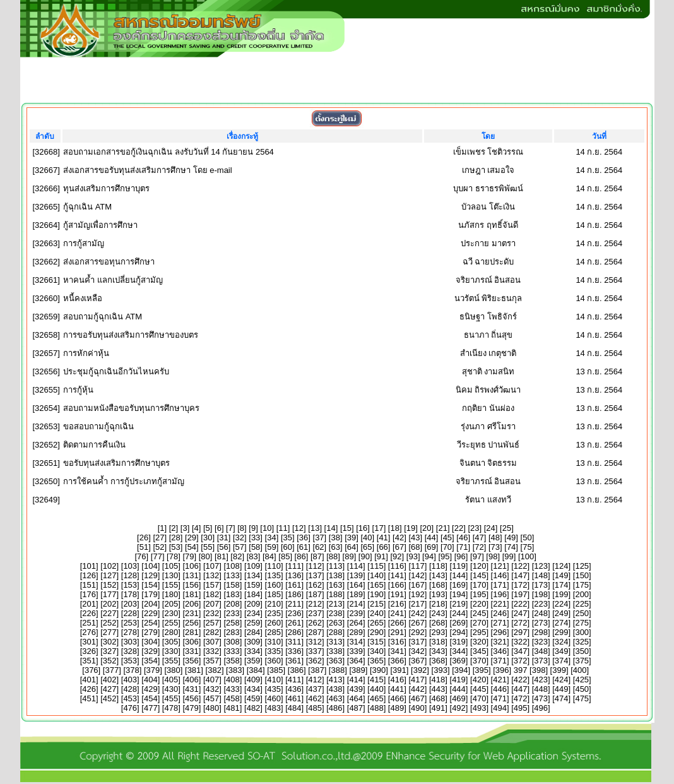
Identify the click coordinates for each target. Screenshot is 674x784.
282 (213, 632)
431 (192, 689)
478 (171, 708)
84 (269, 556)
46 (463, 538)
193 (439, 594)
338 (336, 651)
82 (237, 556)
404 (151, 680)
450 (582, 689)
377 (112, 670)
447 (521, 689)
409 (254, 680)
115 (377, 566)
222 (521, 604)
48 (495, 538)
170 (480, 585)
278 (130, 632)
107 (213, 566)
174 (562, 585)
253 (130, 623)
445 (480, 689)
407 (213, 680)
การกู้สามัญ (84, 243)
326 (89, 651)
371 (500, 661)
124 (562, 566)
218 (439, 604)
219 (459, 604)
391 (399, 670)
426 (89, 689)
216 (397, 604)
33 (256, 538)
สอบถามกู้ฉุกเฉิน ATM (103, 317)
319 (459, 642)
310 (274, 642)
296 (500, 632)
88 (333, 556)
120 (480, 566)
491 (439, 708)
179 (151, 594)
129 (151, 575)
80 (205, 556)
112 (315, 566)
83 (253, 556)
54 (192, 547)
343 (439, 651)
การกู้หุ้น (78, 390)
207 (213, 604)
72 (479, 547)
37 (319, 538)
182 (213, 594)
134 (254, 575)
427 (110, 689)
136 (295, 575)
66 (383, 547)
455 (171, 698)
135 (274, 575)
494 (500, 708)
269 (459, 623)
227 (110, 613)
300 (582, 632)
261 (295, 623)
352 (110, 661)
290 (377, 632)
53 (175, 547)
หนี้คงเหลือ (83, 298)
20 (427, 528)
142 (418, 575)
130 (171, 575)
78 (174, 556)
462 (315, 698)
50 (527, 538)
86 (301, 556)
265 (377, 623)
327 (110, 651)
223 (541, 604)
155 (171, 585)
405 (171, 680)
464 (356, 698)
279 (151, 632)
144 (459, 575)
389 (358, 670)
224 (562, 604)
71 (463, 547)
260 (274, 623)
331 (192, 651)
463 (336, 698)
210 (274, 604)
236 (295, 613)
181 (192, 594)
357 (213, 661)
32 (240, 538)
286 (295, 632)
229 (151, 613)
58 (256, 547)
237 (315, 613)
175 (582, 585)
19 (411, 528)
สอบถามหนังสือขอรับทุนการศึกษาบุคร (131, 408)
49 (511, 538)
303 (130, 642)
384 (256, 670)
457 (213, 698)
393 (440, 670)
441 (397, 689)
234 (254, 613)
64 (352, 547)
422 (521, 680)
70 (447, 547)
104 (151, 566)
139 (356, 575)
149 (562, 575)
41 (383, 538)
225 (582, 604)
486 (336, 708)
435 (274, 689)
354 (151, 661)
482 (254, 708)
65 (367, 547)
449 (562, 689)
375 (582, 661)
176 (89, 594)
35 (288, 538)
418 (439, 680)
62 (319, 547)
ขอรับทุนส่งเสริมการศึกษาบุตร (116, 463)
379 (153, 670)
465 (377, 698)
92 (397, 556)
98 (493, 556)
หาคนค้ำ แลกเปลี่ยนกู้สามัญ (113, 280)
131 (192, 575)
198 (541, 594)
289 (356, 632)
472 (521, 698)
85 (285, 556)
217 (418, 604)
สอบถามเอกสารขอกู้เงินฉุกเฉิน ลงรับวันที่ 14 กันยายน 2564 (168, 152)
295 (480, 632)
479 (192, 708)
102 (110, 566)
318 (439, 642)
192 (418, 594)
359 (254, 661)
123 (541, 566)
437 (315, 689)
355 (171, 661)
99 (509, 556)
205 (171, 604)
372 (521, 661)
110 (274, 566)
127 (110, 575)
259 (254, 623)
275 (582, 623)
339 (356, 651)
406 (192, 680)
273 (541, 623)
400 (580, 670)
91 (381, 556)
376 (92, 670)
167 (418, 585)
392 (420, 670)
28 (175, 538)
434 (254, 689)
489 (397, 708)
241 (397, 613)
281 (192, 632)
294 (459, 632)
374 (562, 661)
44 (431, 538)
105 (171, 566)
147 (521, 575)
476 (130, 708)
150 (582, 575)
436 (295, 689)
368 (439, 661)
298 (541, 632)
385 (276, 670)
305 (171, 642)
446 (500, 689)
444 (459, 689)
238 (336, 613)
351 (89, 661)
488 (377, 708)
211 (295, 604)
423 (541, 680)
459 (254, 698)
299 (562, 632)
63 (335, 547)
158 (233, 585)
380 (174, 670)
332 (213, 651)
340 (377, 651)
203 (130, 604)
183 (233, 594)
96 (461, 556)
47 (479, 538)
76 (141, 556)
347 (521, 651)
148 (541, 575)
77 (157, 556)
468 (439, 698)
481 (233, 708)
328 (130, 651)
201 (89, 604)
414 (356, 680)
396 (502, 670)
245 (480, 613)
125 (582, 566)
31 (223, 538)
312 (315, 642)
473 (541, 698)
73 (495, 547)
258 (233, 623)
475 (582, 698)
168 (439, 585)
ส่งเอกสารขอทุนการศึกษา (109, 262)
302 (110, 642)
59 (271, 547)
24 (490, 528)
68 (415, 547)
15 (347, 528)
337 (315, 651)
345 (480, 651)
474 (562, 698)
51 (144, 547)
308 (233, 642)
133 (233, 575)
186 (295, 594)
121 (500, 566)
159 (254, 585)
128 (130, 575)
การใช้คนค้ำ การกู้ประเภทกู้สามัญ (124, 481)
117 (418, 566)
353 (130, 661)
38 (335, 538)
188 (336, 594)
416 (397, 680)
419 (459, 680)
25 (507, 528)
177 (110, 594)
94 (429, 556)
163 (336, 585)
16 (363, 528)
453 (130, 698)
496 (541, 708)
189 (356, 594)
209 (254, 604)
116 (397, 566)
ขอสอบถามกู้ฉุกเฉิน (98, 426)
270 (480, 623)
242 (418, 613)
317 (418, 642)
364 (356, 661)
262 (315, 623)
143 (439, 575)
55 (208, 547)
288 (336, 632)
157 (213, 585)
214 (356, 604)
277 (110, 632)
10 (267, 528)
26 (144, 538)
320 (480, 642)
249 (562, 613)
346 (500, 651)
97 (477, 556)
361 (295, 661)
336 (295, 651)
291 (397, 632)
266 (397, 623)
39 (352, 538)
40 (367, 538)
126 (89, 575)
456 (192, 698)
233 (233, 613)
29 (192, 538)
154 (151, 585)
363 (336, 661)
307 (213, 642)
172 (521, 585)
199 (562, 594)
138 (336, 575)
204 (151, 604)
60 (288, 547)
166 (397, 585)
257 (213, 623)
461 (295, 698)
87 (317, 556)
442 (418, 689)
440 (377, 689)
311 (295, 642)
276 (89, 632)
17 (379, 528)
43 (415, 538)
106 (192, 566)
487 (356, 708)
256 (192, 623)
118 (439, 566)
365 (377, 661)
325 (582, 642)
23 (475, 528)
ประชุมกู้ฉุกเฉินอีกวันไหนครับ (116, 371)
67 (399, 547)
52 (160, 547)
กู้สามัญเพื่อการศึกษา (100, 225)
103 (130, 566)
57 (240, 547)
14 (331, 528)
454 (151, 698)
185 (274, 594)
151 (89, 585)
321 (500, 642)
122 (521, 566)
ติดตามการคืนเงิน (94, 445)
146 (500, 575)
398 (539, 670)
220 (480, 604)
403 (130, 680)
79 (189, 556)
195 (480, 594)
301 (89, 642)
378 (133, 670)
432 (213, 689)
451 (89, 698)
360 (274, 661)
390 (379, 670)
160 (274, 585)
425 (582, 680)
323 (541, 642)
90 (365, 556)
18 (394, 528)
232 (213, 613)
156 (192, 585)
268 (439, 623)
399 (559, 670)
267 (418, 623)
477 (151, 708)
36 (304, 538)
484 (295, 708)
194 (459, 594)
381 (194, 670)
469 (459, 698)
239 (356, 613)
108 (233, 566)
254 (151, 623)
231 (192, 613)
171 (500, 585)
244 (459, 613)
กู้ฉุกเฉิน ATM (87, 207)
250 (582, 613)
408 (233, 680)
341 (397, 651)
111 (295, 566)
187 (315, 594)
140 (377, 575)
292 (418, 632)
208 (233, 604)
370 (480, 661)
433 (233, 689)
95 (445, 556)
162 (315, 585)
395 (482, 670)
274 (562, 623)
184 (254, 594)
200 (582, 594)
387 (317, 670)
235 (274, 613)
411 (295, 680)
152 (110, 585)
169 (459, 585)
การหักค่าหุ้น (86, 353)
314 (356, 642)
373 (541, 661)
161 (295, 585)
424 (562, 680)
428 (130, 689)
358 (233, 661)
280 (171, 632)
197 (521, 594)
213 (336, 604)
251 (89, 623)
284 (254, 632)
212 (315, 604)
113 (336, 566)
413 (336, 680)
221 (500, 604)
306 (192, 642)
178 (130, 594)
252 (110, 623)
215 (377, 604)
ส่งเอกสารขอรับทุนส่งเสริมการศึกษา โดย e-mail (148, 170)
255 (171, 623)
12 (299, 528)
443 (439, 689)
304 (151, 642)
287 (315, 632)
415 (377, 680)
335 (274, 651)
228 (130, 613)
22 (459, 528)
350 (582, 651)
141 (397, 575)
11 (283, 528)
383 (235, 670)
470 (480, 698)
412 (315, 680)
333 (233, 651)
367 (418, 661)
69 (431, 547)
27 (160, 538)
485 (315, 708)
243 (439, 613)
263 (336, 623)
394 (461, 670)
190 (377, 594)
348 (541, 651)
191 (397, 594)
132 (213, 575)
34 (271, 538)
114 (356, 566)
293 (439, 632)
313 (336, 642)
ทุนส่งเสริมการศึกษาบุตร (106, 188)
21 (442, 528)
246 (500, 613)
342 (418, 651)
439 (356, 689)
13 (315, 528)
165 (377, 585)
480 (213, 708)
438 (336, 689)
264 (356, 623)
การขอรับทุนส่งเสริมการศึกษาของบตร (131, 335)
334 (254, 651)
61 (304, 547)
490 (418, 708)
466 (397, 698)
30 (208, 538)
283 (233, 632)
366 (397, 661)
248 (541, 613)
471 (500, 698)
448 (541, 689)
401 (89, 680)
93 (413, 556)
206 (192, 604)
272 (521, 623)
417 (418, 680)
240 (377, 613)
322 (521, 642)
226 (89, 613)
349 (562, 651)
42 (399, 538)
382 (215, 670)
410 (274, 680)
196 (500, 594)
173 (541, 585)
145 (480, 575)
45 (447, 538)
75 (527, 547)
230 (171, 613)
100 (528, 556)
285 (274, 632)
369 (459, 661)
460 (274, 698)
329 (151, 651)
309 (254, 642)
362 (315, 661)
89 (349, 556)
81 (222, 556)
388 (338, 670)
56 (223, 547)
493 (480, 708)
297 (521, 632)
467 (418, 698)
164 (356, 585)
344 (459, 651)
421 (500, 680)
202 (110, 604)
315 (377, 642)
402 (110, 680)
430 (171, 689)
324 (562, 642)
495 (521, 708)
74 (511, 547)
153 (130, 585)
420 (480, 680)
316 (397, 642)
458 (233, 698)
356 (192, 661)
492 (459, 708)
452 (110, 698)
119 (459, 566)
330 (171, 651)
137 (315, 575)
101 (89, 566)
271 (500, 623)
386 (297, 670)
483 (274, 708)
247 (521, 613)
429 (151, 689)
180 (171, 594)
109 (254, 566)
